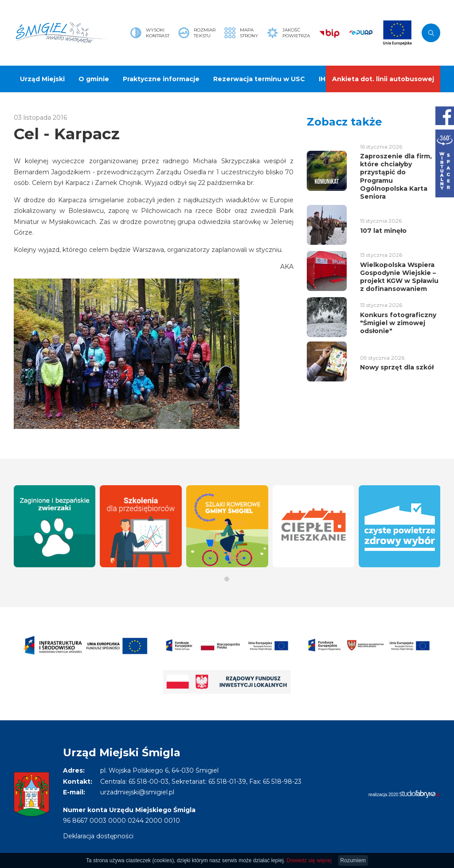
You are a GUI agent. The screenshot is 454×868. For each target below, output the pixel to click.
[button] (227, 579)
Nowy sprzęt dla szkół (397, 367)
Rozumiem (353, 860)
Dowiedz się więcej (309, 860)
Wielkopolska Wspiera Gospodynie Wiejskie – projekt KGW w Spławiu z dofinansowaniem (399, 277)
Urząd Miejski (42, 79)
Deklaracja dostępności (98, 836)
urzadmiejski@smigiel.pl (137, 792)
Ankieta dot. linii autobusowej (383, 79)
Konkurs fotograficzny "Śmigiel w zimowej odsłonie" (398, 323)
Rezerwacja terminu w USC (259, 79)
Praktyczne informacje (161, 79)
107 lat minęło (383, 231)
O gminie (94, 79)
